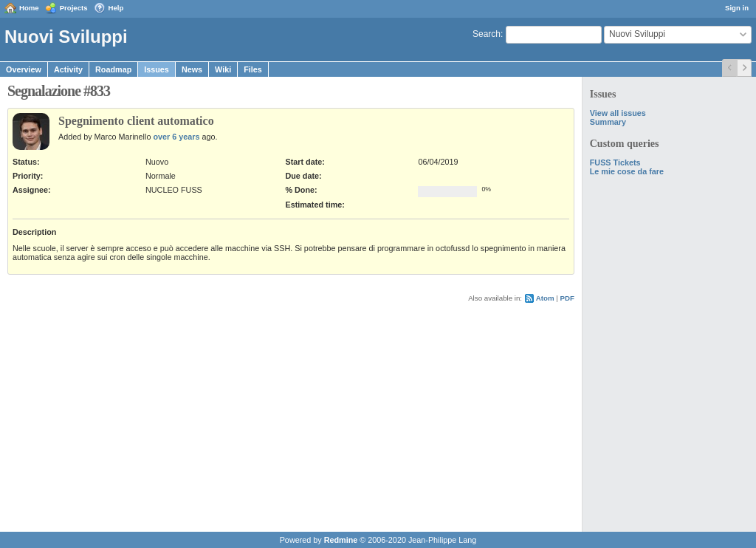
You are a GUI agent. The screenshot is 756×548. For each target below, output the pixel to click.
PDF (567, 298)
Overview (24, 69)
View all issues (618, 113)
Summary (608, 122)
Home (29, 8)
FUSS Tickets (615, 162)
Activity (68, 69)
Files (253, 69)
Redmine (341, 540)
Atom (545, 298)
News (192, 69)
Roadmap (113, 69)
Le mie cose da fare (627, 171)
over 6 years (176, 137)
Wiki (223, 69)
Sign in (737, 8)
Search (487, 34)
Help (116, 8)
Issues (157, 69)
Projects (74, 8)
